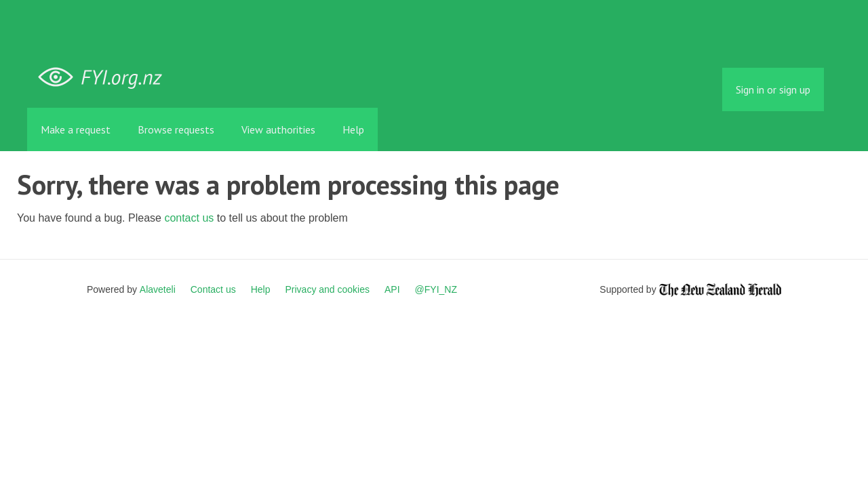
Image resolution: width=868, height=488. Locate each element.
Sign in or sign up (773, 89)
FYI (105, 78)
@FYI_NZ (436, 289)
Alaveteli (158, 289)
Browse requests (176, 129)
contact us (189, 218)
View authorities (278, 129)
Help (353, 129)
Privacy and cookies (327, 289)
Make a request (76, 129)
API (392, 289)
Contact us (213, 289)
